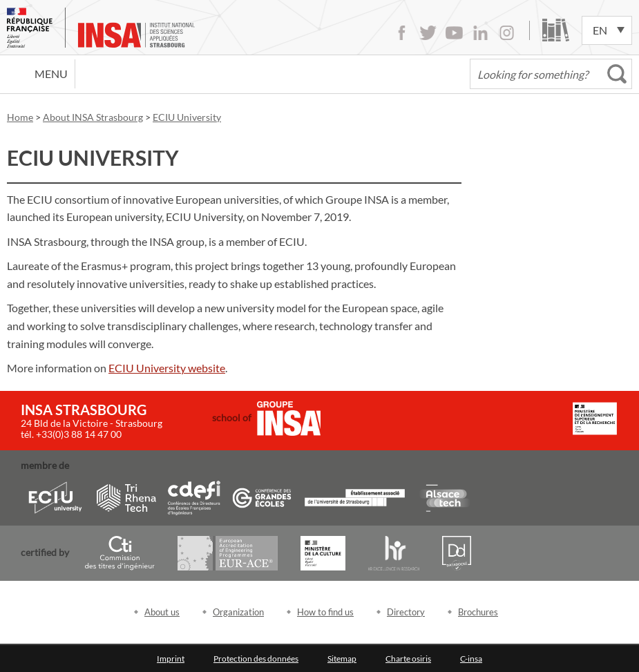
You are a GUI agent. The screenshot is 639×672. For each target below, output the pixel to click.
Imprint (171, 659)
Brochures (478, 612)
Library (556, 30)
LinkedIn (480, 33)
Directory (406, 612)
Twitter (428, 33)
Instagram (507, 33)
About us (162, 612)
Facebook (402, 33)
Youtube (454, 33)
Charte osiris (408, 659)
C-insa (471, 659)
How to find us (325, 612)
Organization (238, 612)
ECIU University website (167, 368)
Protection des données (256, 659)
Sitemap (342, 659)
